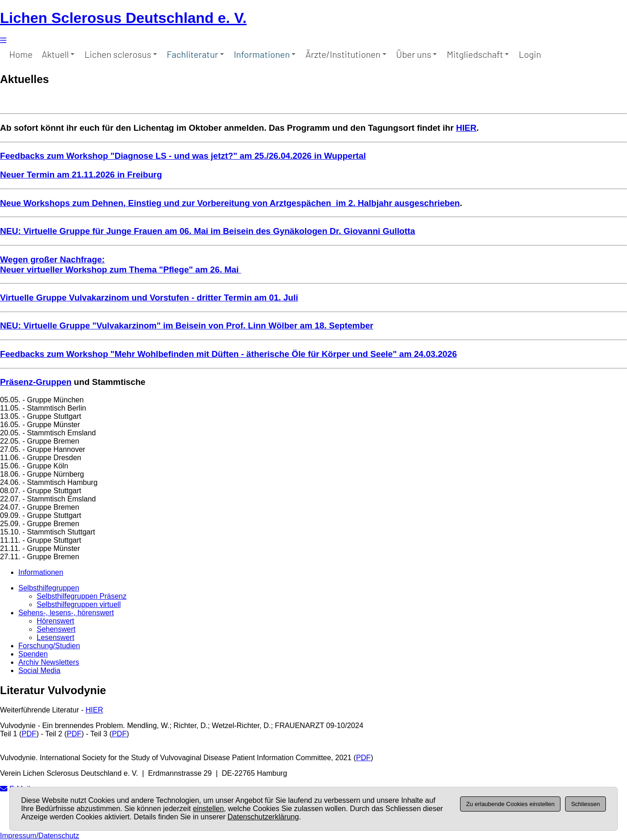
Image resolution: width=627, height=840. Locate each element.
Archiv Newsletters (49, 662)
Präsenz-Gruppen (36, 382)
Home (21, 54)
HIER (466, 128)
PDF (29, 734)
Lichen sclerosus (120, 54)
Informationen (265, 54)
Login (530, 54)
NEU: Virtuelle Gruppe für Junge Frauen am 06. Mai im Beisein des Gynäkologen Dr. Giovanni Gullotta (208, 231)
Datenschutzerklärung (263, 817)
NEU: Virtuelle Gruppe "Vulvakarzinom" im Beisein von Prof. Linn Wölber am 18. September (187, 325)
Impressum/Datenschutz (40, 836)
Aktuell (58, 54)
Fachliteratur (195, 54)
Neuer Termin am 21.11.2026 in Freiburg (81, 175)
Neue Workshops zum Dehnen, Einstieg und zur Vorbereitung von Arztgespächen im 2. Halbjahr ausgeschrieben (230, 203)
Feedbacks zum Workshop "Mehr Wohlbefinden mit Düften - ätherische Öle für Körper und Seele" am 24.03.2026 (228, 354)
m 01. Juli (279, 298)
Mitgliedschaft (478, 54)
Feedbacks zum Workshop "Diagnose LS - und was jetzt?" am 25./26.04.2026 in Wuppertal (183, 156)
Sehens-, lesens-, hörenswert (66, 613)
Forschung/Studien (49, 646)
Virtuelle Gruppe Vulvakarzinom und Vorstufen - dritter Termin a (130, 298)
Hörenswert (55, 621)
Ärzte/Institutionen (346, 54)
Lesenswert (55, 637)
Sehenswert (56, 629)
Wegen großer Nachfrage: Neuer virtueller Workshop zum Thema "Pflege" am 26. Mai (121, 264)
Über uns (416, 54)
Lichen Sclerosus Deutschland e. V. (123, 18)
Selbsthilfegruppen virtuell (79, 604)
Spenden (33, 654)
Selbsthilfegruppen (49, 588)
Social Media (39, 670)
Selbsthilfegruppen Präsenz (82, 596)
